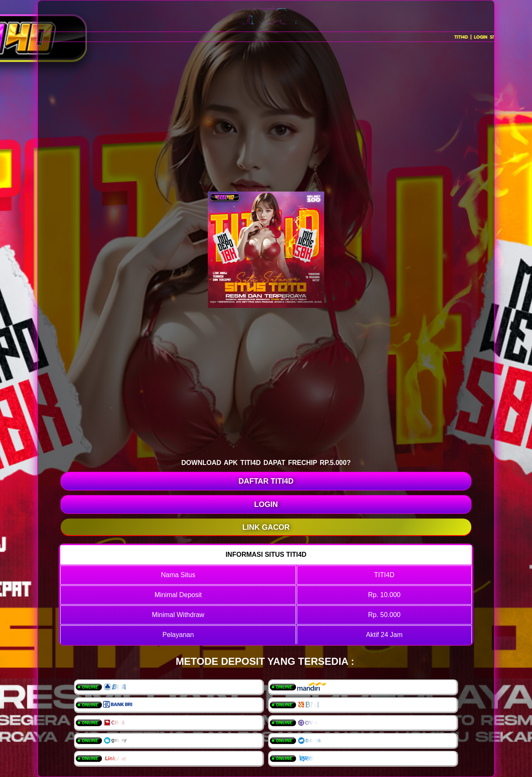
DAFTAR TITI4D (266, 481)
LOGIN (266, 504)
